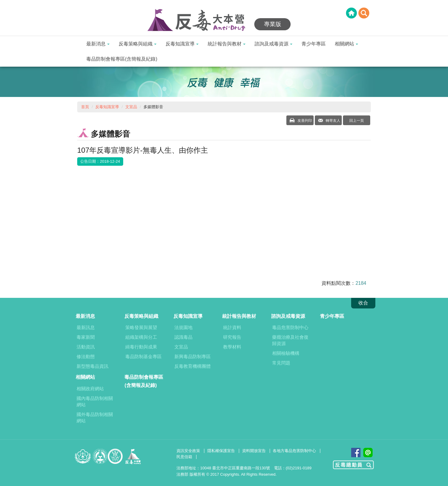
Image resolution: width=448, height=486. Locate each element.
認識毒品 (183, 337)
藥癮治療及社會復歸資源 (290, 340)
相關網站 (346, 44)
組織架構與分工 (141, 337)
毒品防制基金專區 (143, 356)
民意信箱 (184, 457)
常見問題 (281, 363)
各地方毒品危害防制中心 (294, 451)
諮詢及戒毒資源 (273, 44)
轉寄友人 (333, 121)
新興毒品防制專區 (193, 356)
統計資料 (232, 327)
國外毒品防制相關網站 (95, 418)
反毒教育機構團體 (193, 366)
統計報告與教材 (227, 44)
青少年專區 (314, 44)
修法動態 (86, 356)
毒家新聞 (86, 337)
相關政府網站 (90, 389)
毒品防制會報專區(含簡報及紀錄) (122, 59)
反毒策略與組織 (138, 44)
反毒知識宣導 (182, 44)
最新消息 (98, 44)
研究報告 (232, 337)
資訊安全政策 (188, 451)
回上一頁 (357, 121)
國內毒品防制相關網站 (95, 401)
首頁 (85, 107)
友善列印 (304, 121)
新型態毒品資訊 (92, 366)
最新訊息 (86, 327)
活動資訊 (86, 347)
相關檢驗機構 (286, 353)
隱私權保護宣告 (221, 451)
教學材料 (232, 347)
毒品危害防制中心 (290, 327)
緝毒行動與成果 (141, 347)
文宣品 (131, 107)
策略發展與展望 (141, 327)
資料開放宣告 (254, 451)
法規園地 (183, 327)
